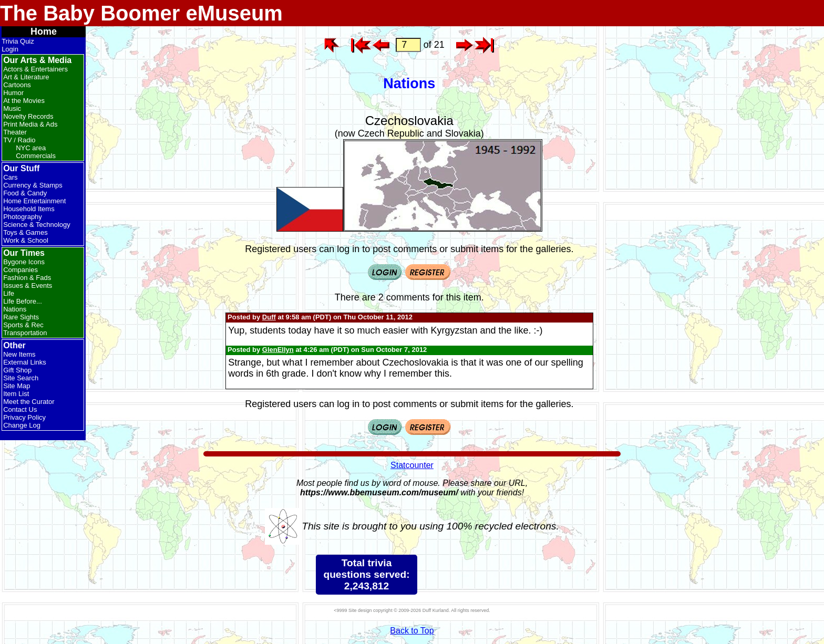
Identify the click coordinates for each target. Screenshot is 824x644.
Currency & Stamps (33, 185)
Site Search (21, 378)
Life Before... (23, 301)
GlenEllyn (278, 350)
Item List (16, 394)
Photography (23, 217)
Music (12, 108)
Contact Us (20, 409)
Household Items (29, 209)
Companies (20, 270)
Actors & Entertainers (35, 69)
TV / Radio (19, 140)
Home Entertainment (34, 201)
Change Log (22, 425)
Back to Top (412, 631)
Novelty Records (28, 116)
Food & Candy (25, 193)
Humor (13, 93)
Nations (15, 309)
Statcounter (412, 465)
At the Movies (24, 101)
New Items (19, 354)
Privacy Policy (24, 417)
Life (9, 293)
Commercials (36, 156)
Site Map (17, 386)
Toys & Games (25, 232)
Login (10, 49)
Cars (10, 177)
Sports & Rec (23, 325)
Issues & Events (28, 285)
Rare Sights (21, 317)
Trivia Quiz (18, 41)
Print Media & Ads (30, 124)
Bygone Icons (24, 262)
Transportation (25, 333)
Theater (15, 132)
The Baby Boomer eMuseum (141, 13)
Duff (269, 317)
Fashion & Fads (27, 278)
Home (44, 32)
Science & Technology (37, 225)
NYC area (31, 148)
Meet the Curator (29, 402)
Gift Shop (17, 370)
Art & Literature (26, 77)
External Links (25, 362)
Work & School (26, 240)
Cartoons (17, 85)
